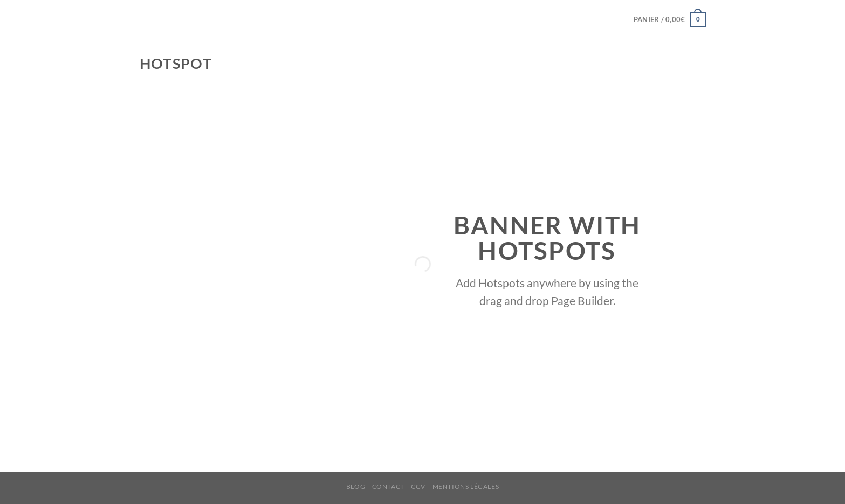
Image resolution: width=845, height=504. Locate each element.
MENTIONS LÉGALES (466, 486)
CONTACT (388, 486)
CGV (418, 486)
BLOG (356, 486)
